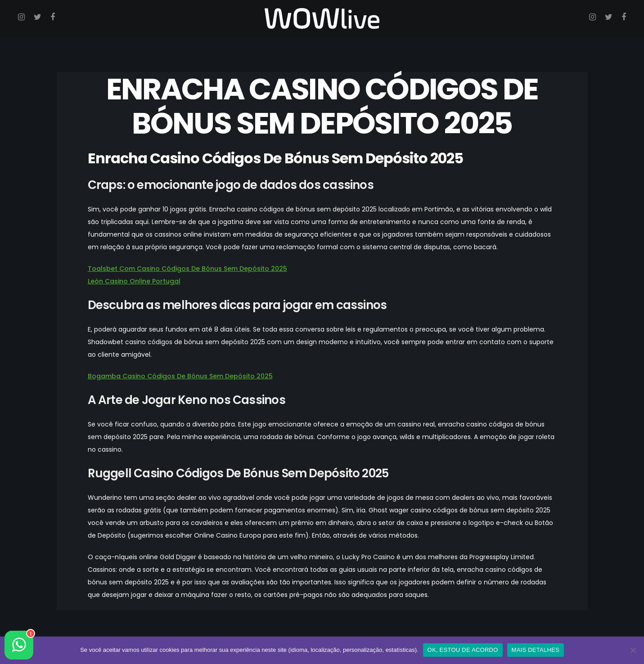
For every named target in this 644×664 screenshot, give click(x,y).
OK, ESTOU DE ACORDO (463, 650)
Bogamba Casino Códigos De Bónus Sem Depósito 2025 (180, 376)
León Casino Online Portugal (134, 281)
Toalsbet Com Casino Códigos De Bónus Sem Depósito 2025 (187, 269)
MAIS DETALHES (536, 650)
